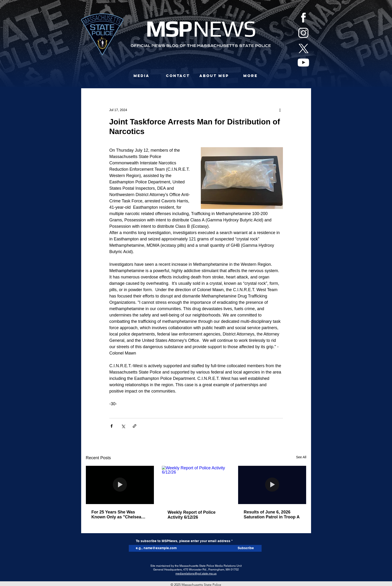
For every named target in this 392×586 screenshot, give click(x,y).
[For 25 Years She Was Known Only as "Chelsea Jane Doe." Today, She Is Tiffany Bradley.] (120, 485)
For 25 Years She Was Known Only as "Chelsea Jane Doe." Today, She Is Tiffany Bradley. (116, 515)
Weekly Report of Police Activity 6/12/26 (192, 515)
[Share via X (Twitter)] (123, 426)
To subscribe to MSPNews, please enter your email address (183, 541)
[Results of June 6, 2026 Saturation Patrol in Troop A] (272, 485)
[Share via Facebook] (112, 426)
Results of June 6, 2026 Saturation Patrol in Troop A (272, 515)
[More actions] (280, 110)
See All (301, 457)
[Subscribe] (246, 548)
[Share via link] (135, 426)
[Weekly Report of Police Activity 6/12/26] (196, 485)
